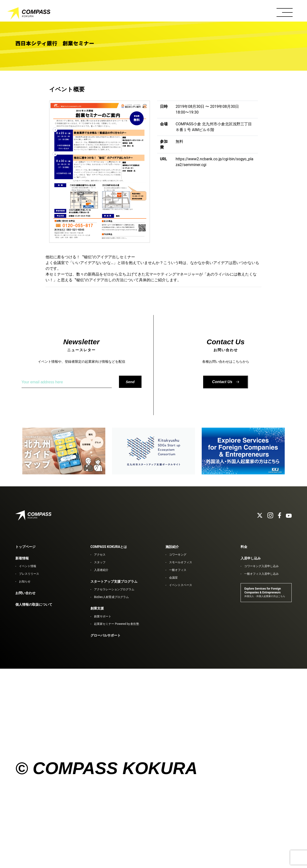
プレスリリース (29, 574)
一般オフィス (178, 570)
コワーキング (178, 555)
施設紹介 (172, 547)
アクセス (100, 555)
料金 (244, 547)
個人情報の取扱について (34, 604)
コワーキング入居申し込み (261, 566)
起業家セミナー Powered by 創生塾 (117, 624)
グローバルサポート (106, 635)
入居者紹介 (101, 570)
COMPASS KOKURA (29, 14)
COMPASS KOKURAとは (109, 547)
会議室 (173, 578)
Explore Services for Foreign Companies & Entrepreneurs (265, 592)
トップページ (25, 547)
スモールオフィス (181, 562)
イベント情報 (28, 566)
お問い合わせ (25, 593)
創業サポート (103, 616)
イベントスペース (181, 585)
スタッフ (100, 562)
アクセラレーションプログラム (114, 589)
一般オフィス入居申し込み (261, 574)
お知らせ (25, 581)
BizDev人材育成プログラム (111, 597)
